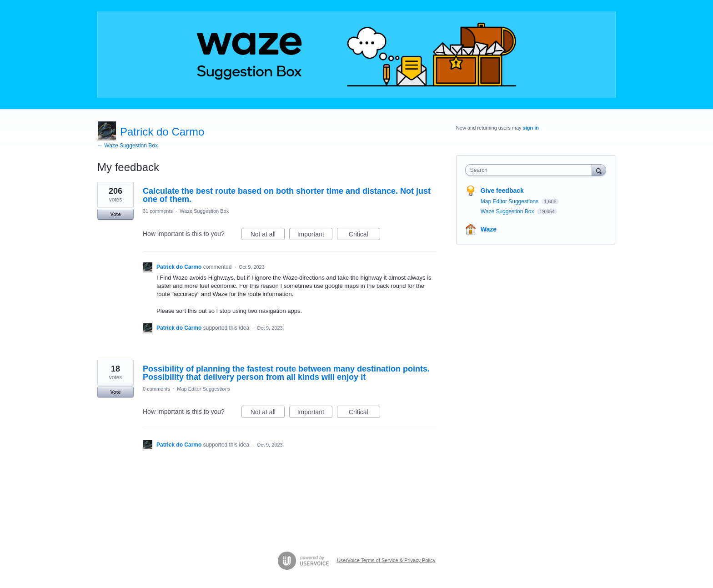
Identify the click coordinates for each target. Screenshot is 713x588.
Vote (115, 214)
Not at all (268, 236)
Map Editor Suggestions (203, 389)
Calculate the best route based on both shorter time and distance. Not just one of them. (287, 195)
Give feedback (502, 191)
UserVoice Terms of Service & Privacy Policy (386, 560)
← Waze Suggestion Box (128, 146)
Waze (489, 229)
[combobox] (531, 170)
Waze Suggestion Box (204, 211)
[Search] (599, 170)
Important (315, 236)
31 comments (158, 211)
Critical (364, 236)
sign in (531, 128)
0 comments (156, 389)
